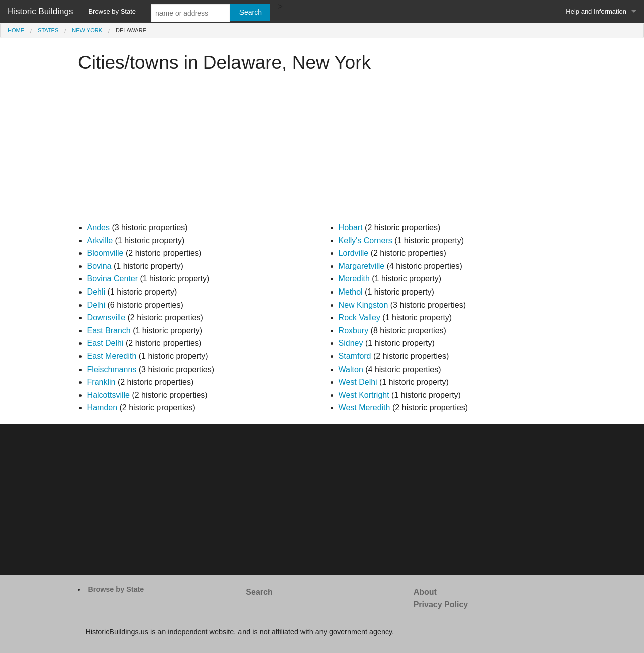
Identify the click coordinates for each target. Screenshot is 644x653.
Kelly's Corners (366, 240)
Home (16, 30)
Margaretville (362, 266)
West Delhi (358, 382)
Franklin (101, 382)
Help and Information (596, 11)
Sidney (351, 343)
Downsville (106, 317)
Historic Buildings (40, 11)
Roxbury (354, 331)
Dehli (96, 292)
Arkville (100, 240)
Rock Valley (359, 317)
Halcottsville (108, 395)
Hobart (351, 227)
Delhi (96, 305)
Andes (98, 227)
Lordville (354, 253)
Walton (351, 369)
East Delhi (105, 343)
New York (87, 30)
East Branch (109, 331)
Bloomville (105, 253)
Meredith (354, 279)
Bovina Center (112, 279)
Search (259, 592)
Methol (351, 292)
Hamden (102, 408)
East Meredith (112, 356)
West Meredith (365, 408)
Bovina (99, 266)
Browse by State (112, 11)
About (425, 592)
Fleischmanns (112, 369)
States (48, 30)
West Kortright (364, 395)
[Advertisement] (322, 151)
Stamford (355, 356)
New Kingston (364, 305)
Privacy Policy (441, 604)
